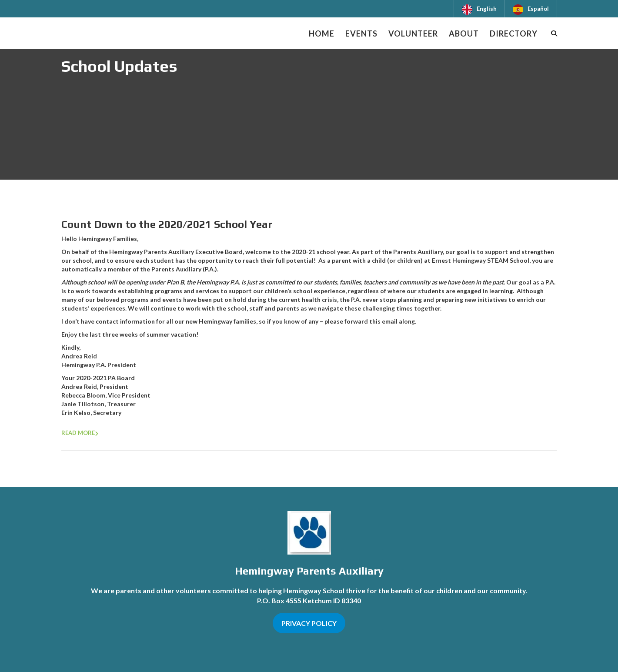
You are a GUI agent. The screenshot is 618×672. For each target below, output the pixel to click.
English (487, 9)
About (464, 33)
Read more (78, 433)
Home (322, 33)
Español (538, 9)
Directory (514, 33)
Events (361, 33)
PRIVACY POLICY (309, 623)
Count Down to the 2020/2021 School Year (167, 224)
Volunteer (413, 33)
